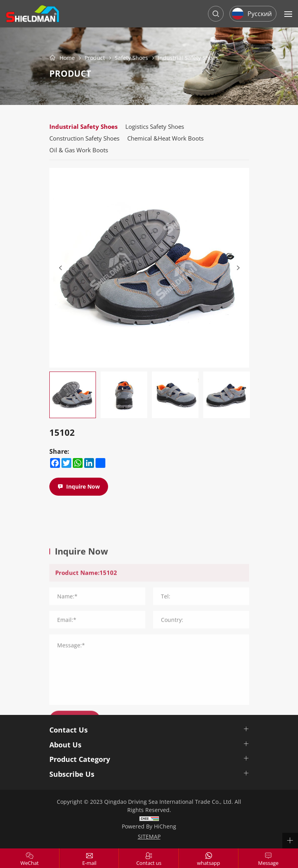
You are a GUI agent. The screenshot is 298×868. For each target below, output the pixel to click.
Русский (260, 14)
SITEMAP (149, 836)
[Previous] (60, 268)
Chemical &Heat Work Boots (165, 138)
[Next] (238, 268)
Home (67, 58)
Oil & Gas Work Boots (79, 150)
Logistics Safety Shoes (155, 126)
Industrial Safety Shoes (188, 58)
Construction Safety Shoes (84, 138)
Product (95, 58)
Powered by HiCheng (149, 826)
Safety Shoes (131, 58)
